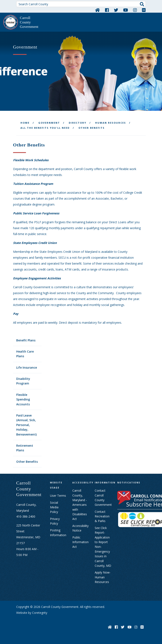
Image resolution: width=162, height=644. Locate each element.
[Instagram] (135, 10)
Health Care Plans (25, 354)
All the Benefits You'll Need (45, 128)
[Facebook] (107, 10)
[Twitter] (116, 10)
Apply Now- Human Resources (103, 577)
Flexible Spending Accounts (23, 399)
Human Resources (111, 123)
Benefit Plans (26, 340)
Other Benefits (27, 462)
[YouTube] (126, 10)
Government (49, 123)
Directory (78, 123)
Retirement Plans (25, 448)
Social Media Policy (54, 507)
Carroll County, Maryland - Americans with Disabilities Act (80, 505)
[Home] (98, 10)
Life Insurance (27, 367)
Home (25, 123)
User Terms (58, 496)
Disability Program (23, 381)
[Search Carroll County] (81, 4)
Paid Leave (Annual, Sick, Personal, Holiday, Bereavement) (26, 425)
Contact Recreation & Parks (102, 516)
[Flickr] (144, 10)
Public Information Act (80, 542)
